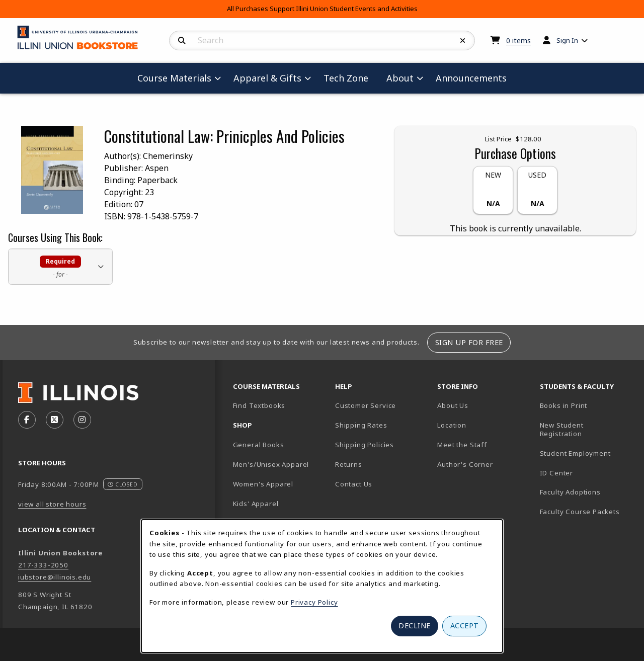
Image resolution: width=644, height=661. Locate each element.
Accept (465, 626)
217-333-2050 (43, 565)
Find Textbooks (259, 405)
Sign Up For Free (469, 342)
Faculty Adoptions (570, 492)
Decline (415, 626)
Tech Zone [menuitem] (350, 78)
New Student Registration (562, 429)
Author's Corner (465, 464)
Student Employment (587, 453)
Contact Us (354, 484)
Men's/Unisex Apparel (271, 464)
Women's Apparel (263, 484)
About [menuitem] (400, 78)
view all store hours (52, 504)
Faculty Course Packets (580, 512)
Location (452, 425)
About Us (453, 405)
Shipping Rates (361, 425)
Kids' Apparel (256, 504)
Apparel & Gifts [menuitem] (267, 78)
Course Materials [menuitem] (174, 78)
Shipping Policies (365, 445)
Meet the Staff (462, 445)
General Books (259, 445)
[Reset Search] (463, 41)
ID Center (587, 473)
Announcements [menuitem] (471, 78)
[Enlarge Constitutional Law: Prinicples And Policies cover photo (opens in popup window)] (52, 169)
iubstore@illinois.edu (55, 577)
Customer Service (366, 405)
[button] (60, 266)
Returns (349, 464)
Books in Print (587, 405)
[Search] (182, 41)
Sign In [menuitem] (567, 40)
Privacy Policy (314, 602)
